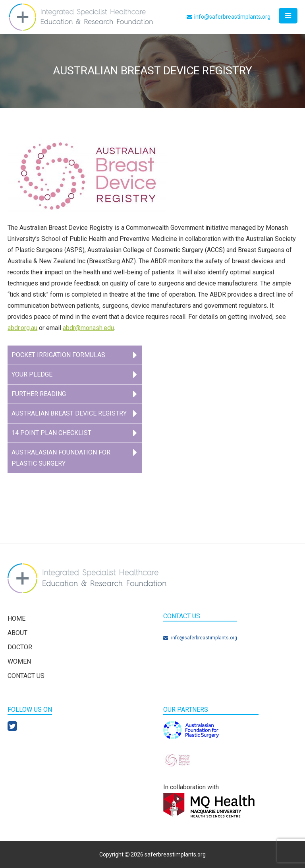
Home (16, 618)
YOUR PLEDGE (32, 374)
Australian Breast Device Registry (69, 413)
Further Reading (39, 394)
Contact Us (26, 676)
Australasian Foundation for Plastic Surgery (61, 458)
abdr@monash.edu (88, 328)
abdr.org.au (22, 328)
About (17, 633)
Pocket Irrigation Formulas (58, 355)
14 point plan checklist (51, 433)
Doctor (20, 647)
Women (19, 661)
